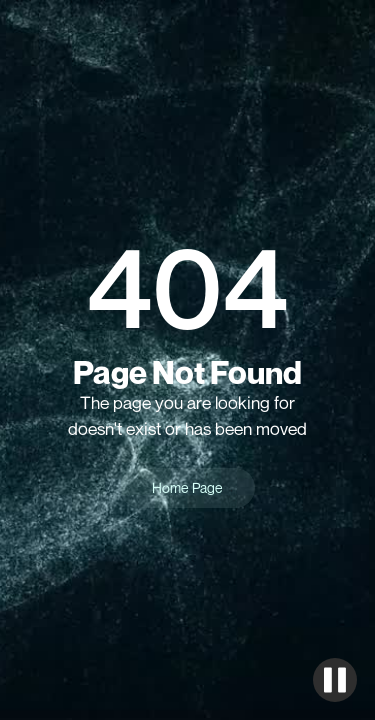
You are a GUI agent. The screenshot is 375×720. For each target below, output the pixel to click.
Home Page (187, 487)
